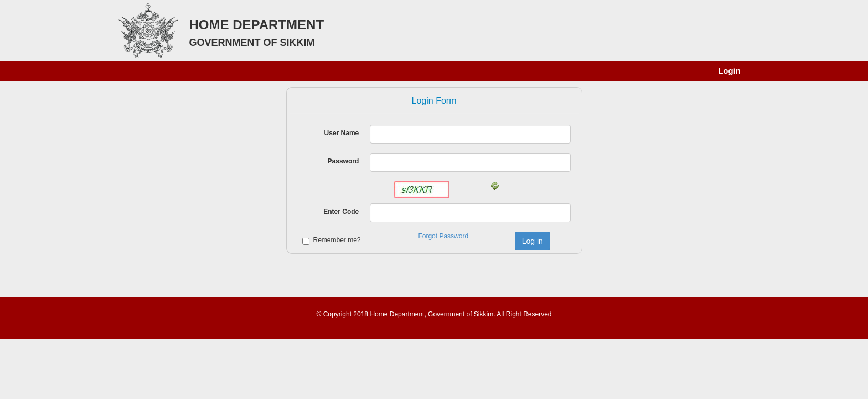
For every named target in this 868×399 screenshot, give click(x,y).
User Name (342, 133)
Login (729, 71)
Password (343, 161)
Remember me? (337, 240)
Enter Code (341, 212)
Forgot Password (443, 236)
